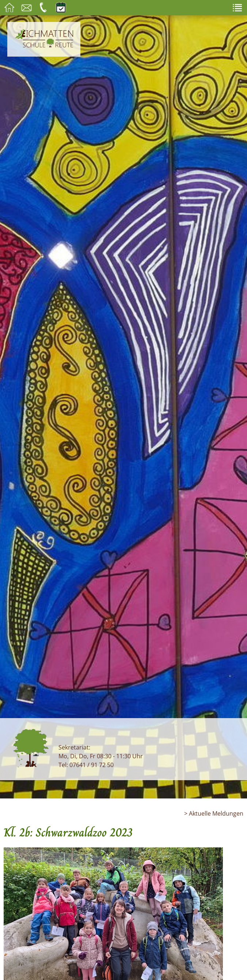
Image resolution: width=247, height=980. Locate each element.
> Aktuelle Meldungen (214, 813)
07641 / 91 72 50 (92, 765)
